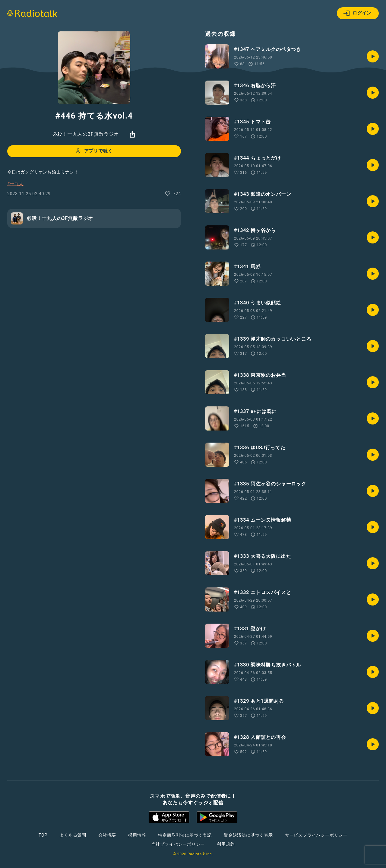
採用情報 (137, 835)
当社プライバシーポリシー (178, 844)
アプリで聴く (94, 151)
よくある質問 (73, 835)
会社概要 (107, 835)
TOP (43, 835)
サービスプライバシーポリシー (316, 835)
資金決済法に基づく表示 (248, 835)
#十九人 (15, 184)
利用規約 (226, 844)
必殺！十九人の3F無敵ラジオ (85, 134)
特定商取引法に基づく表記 (185, 835)
